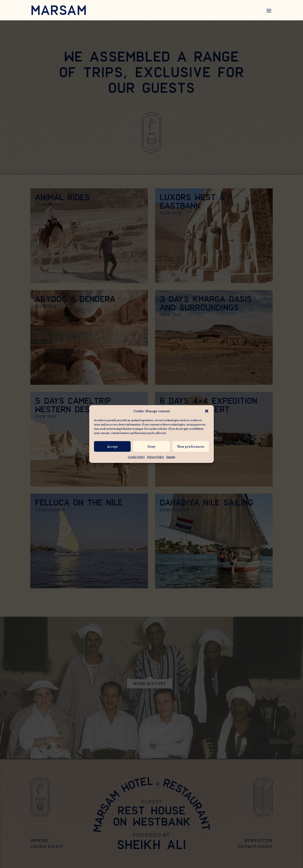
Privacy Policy (155, 457)
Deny (151, 447)
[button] (207, 411)
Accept (112, 447)
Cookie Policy (136, 457)
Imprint (171, 457)
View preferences (191, 447)
